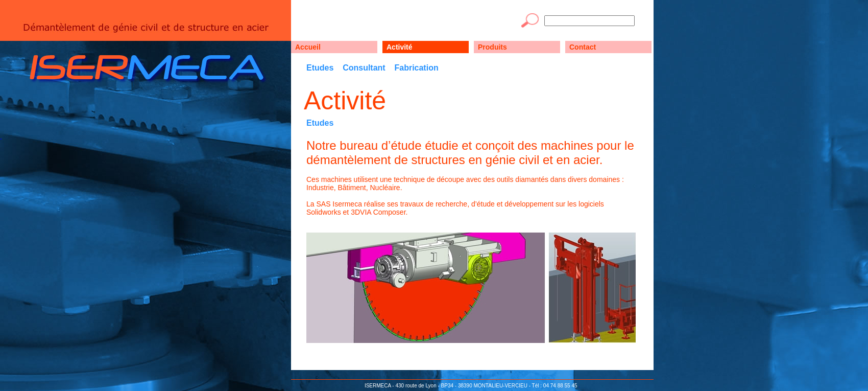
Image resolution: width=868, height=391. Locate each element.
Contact (583, 47)
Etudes (320, 68)
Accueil (308, 47)
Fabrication (416, 68)
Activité (400, 47)
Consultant (364, 68)
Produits (492, 47)
